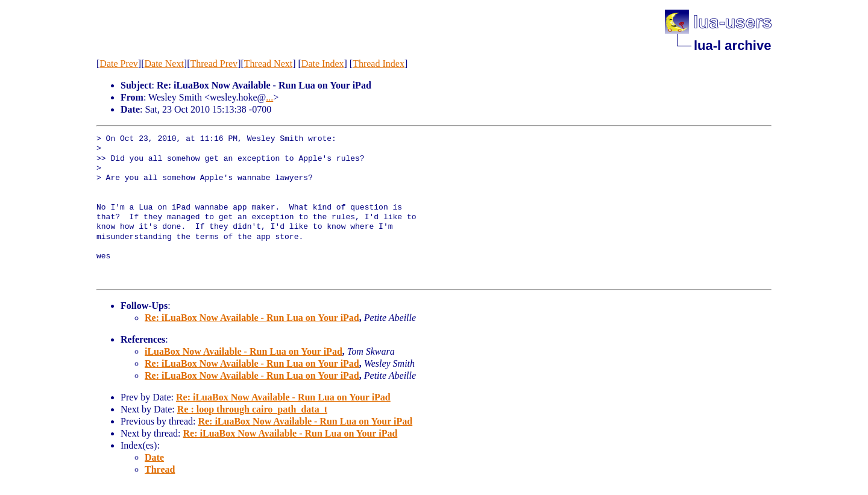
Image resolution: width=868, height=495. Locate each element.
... (269, 97)
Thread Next (268, 64)
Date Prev (119, 64)
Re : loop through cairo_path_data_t (252, 409)
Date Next (164, 64)
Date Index (323, 64)
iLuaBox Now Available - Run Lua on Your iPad (244, 351)
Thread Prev (214, 64)
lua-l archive (732, 45)
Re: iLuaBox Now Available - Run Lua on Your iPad (252, 318)
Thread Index (379, 64)
